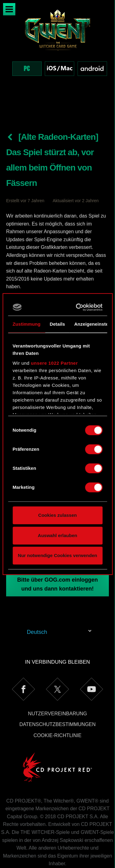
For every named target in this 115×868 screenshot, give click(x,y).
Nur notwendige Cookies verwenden (57, 555)
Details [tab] (57, 324)
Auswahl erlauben (57, 535)
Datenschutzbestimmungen (57, 699)
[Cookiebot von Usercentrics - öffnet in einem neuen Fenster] (78, 307)
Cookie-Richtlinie (57, 710)
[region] (57, 49)
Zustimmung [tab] (27, 324)
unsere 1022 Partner (54, 363)
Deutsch (37, 606)
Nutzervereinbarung (57, 688)
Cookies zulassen (58, 515)
